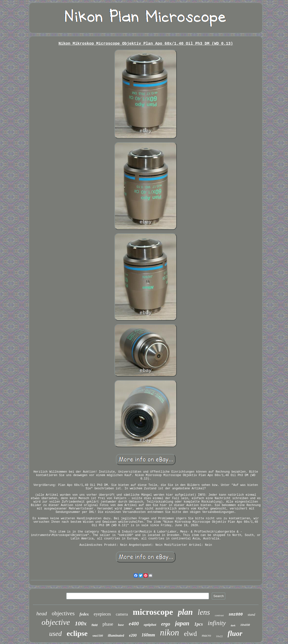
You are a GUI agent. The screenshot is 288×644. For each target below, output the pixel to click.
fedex (84, 614)
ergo (166, 624)
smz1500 (98, 636)
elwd (190, 634)
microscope (153, 612)
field (95, 625)
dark (233, 625)
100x (81, 623)
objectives (63, 613)
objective (56, 622)
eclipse (77, 633)
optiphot (150, 625)
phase (108, 624)
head (42, 613)
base (121, 625)
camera (122, 614)
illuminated (116, 636)
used (55, 634)
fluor (235, 633)
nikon (170, 633)
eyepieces (102, 614)
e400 (134, 624)
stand (251, 615)
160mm (148, 635)
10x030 (245, 625)
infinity (217, 623)
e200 (133, 635)
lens (204, 612)
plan (185, 612)
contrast (219, 615)
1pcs (199, 624)
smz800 (236, 615)
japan (182, 623)
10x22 (219, 636)
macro (206, 635)
